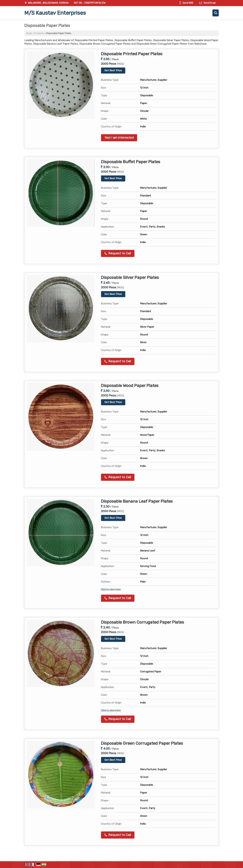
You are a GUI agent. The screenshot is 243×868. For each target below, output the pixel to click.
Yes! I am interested (119, 138)
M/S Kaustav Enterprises (55, 13)
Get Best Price (113, 70)
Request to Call (118, 253)
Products (39, 33)
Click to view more (111, 589)
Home (29, 33)
